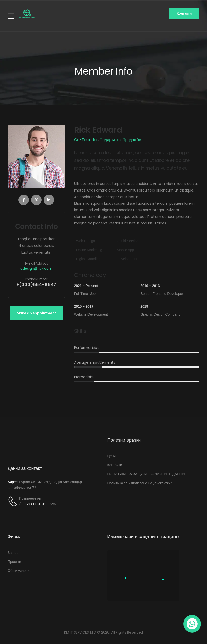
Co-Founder (86, 140)
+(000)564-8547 (36, 285)
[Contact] (13, 501)
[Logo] (27, 13)
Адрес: (13, 482)
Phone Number (36, 279)
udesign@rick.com (36, 268)
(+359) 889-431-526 (38, 504)
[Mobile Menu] (11, 16)
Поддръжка (110, 140)
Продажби (132, 140)
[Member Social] (24, 200)
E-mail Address (36, 263)
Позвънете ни (30, 498)
